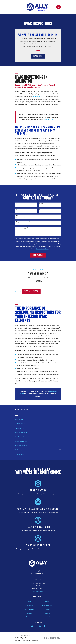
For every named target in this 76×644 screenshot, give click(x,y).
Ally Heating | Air (37, 97)
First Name (19, 204)
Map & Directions (38, 591)
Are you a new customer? (23, 222)
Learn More (38, 56)
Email (41, 210)
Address (18, 216)
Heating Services (47, 606)
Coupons (29, 617)
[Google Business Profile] (32, 626)
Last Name (42, 204)
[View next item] (20, 291)
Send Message (38, 255)
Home (29, 602)
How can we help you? (22, 228)
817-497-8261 (38, 574)
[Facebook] (36, 626)
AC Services (29, 606)
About (47, 602)
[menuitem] (38, 420)
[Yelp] (40, 626)
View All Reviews (31, 291)
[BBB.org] (44, 626)
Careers (47, 609)
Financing (29, 613)
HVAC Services (29, 609)
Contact (47, 617)
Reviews (47, 613)
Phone (18, 210)
